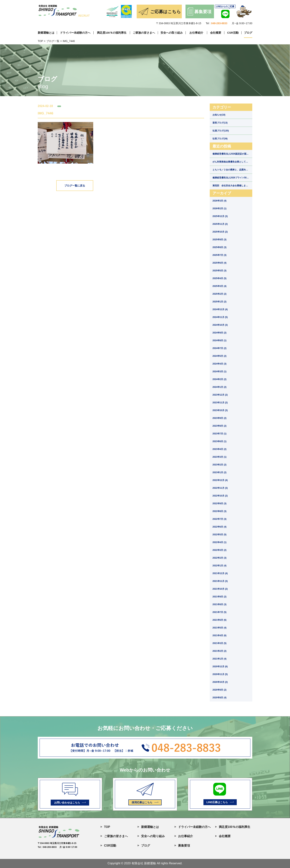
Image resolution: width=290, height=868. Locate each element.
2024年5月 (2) (219, 356)
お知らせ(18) (219, 115)
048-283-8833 (219, 23)
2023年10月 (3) (220, 410)
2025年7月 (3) (219, 255)
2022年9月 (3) (219, 503)
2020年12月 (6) (220, 667)
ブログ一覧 (53, 41)
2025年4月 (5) (219, 278)
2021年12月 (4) (220, 573)
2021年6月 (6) (219, 620)
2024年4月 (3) (219, 364)
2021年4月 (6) (219, 635)
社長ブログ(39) (220, 139)
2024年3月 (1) (219, 372)
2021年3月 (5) (219, 643)
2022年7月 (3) (219, 519)
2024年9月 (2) (219, 333)
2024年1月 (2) (219, 387)
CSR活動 (233, 33)
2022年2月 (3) (219, 558)
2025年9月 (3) (219, 240)
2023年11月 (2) (220, 403)
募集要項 (182, 845)
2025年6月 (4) (219, 263)
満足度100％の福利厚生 (112, 33)
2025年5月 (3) (219, 271)
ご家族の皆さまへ (144, 33)
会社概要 (216, 33)
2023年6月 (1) (219, 441)
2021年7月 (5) (219, 612)
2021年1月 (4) (219, 659)
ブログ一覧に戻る (75, 186)
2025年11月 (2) (220, 224)
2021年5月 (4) (219, 628)
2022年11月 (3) (220, 488)
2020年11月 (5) (220, 674)
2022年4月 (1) (219, 542)
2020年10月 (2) (220, 682)
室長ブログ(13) (220, 123)
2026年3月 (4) (219, 201)
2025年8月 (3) (219, 247)
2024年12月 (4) (220, 309)
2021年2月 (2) (219, 651)
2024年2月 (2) (219, 379)
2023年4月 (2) (219, 449)
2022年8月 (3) (219, 511)
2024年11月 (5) (220, 317)
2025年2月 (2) (219, 294)
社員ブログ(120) (221, 131)
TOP (40, 41)
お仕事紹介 (196, 33)
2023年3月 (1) (219, 457)
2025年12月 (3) (220, 216)
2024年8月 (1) (219, 340)
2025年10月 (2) (220, 232)
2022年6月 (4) (219, 527)
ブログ (248, 33)
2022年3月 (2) (219, 550)
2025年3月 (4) (219, 286)
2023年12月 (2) (220, 395)
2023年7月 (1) (219, 434)
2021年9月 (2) (219, 597)
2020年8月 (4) (219, 698)
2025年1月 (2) (219, 302)
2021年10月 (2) (220, 589)
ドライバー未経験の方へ (75, 33)
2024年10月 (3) (220, 325)
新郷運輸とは (46, 33)
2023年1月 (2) (219, 472)
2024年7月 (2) (219, 348)
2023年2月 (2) (219, 465)
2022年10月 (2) (220, 496)
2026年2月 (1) (219, 208)
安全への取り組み (172, 33)
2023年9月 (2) (219, 418)
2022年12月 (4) (220, 480)
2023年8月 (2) (219, 426)
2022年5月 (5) (219, 535)
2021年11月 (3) (220, 581)
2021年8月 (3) (219, 604)
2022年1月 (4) (219, 566)
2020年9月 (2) (219, 690)
